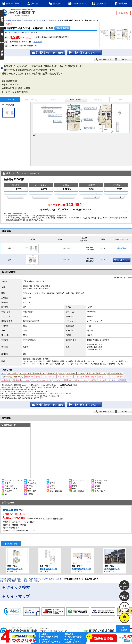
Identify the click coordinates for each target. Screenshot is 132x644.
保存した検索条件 (2, 51)
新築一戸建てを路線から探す (11, 581)
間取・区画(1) (76, 100)
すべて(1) (10, 100)
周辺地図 (37, 42)
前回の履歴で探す (2, 18)
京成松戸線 (28, 581)
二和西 (59, 20)
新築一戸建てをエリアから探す (35, 20)
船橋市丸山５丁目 (15, 569)
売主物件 (2, 66)
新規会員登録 (124, 13)
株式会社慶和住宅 (13, 510)
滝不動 (37, 581)
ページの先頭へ (123, 630)
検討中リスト (2, 34)
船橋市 (51, 20)
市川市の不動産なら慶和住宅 (11, 20)
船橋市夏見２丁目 (112, 569)
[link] (13, 612)
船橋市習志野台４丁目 (82, 569)
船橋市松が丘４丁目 (48, 569)
